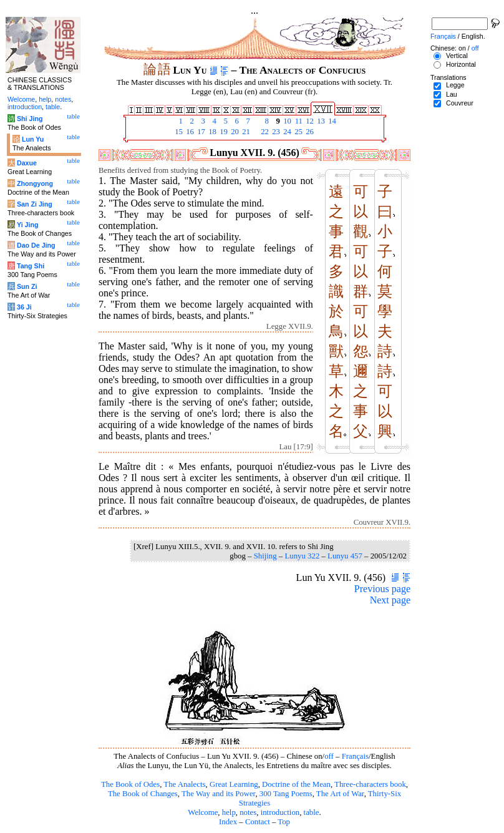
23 (275, 132)
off (329, 756)
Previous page (382, 589)
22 (264, 132)
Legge (455, 85)
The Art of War (340, 794)
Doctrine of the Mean (296, 784)
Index (228, 822)
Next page (390, 600)
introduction (280, 812)
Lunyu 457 (345, 556)
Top (284, 822)
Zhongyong (35, 183)
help (229, 812)
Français (355, 756)
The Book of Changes (143, 794)
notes (248, 812)
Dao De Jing (36, 245)
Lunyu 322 (302, 556)
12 (309, 121)
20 (234, 132)
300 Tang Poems (286, 794)
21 (245, 132)
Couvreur (460, 103)
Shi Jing (30, 119)
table (312, 812)
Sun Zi (27, 286)
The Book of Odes (130, 784)
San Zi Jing (35, 204)
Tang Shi (31, 266)
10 (286, 121)
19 (223, 132)
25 (298, 132)
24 (286, 132)
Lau (452, 94)
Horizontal (461, 64)
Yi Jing (28, 225)
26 (309, 132)
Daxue (27, 163)
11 (298, 121)
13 (320, 121)
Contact (258, 822)
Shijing (265, 556)
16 (189, 132)
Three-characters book (370, 784)
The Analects (184, 784)
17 (200, 132)
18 (211, 132)
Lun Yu (33, 139)
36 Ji (24, 307)
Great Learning (234, 784)
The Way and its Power (218, 794)
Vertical (457, 56)
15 (178, 132)
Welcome (203, 812)
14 (331, 121)
